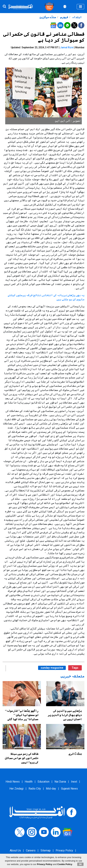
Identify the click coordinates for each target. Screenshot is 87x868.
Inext (74, 782)
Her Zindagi (16, 789)
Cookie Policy (65, 864)
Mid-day (51, 789)
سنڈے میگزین (48, 17)
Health (29, 782)
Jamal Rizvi (67, 47)
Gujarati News (69, 789)
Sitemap (46, 850)
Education (43, 782)
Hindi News (13, 782)
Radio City (35, 789)
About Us (15, 850)
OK (80, 864)
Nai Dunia (60, 782)
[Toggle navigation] (80, 7)
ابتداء (77, 17)
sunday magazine (52, 668)
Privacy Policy (64, 850)
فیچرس (64, 17)
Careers (31, 850)
